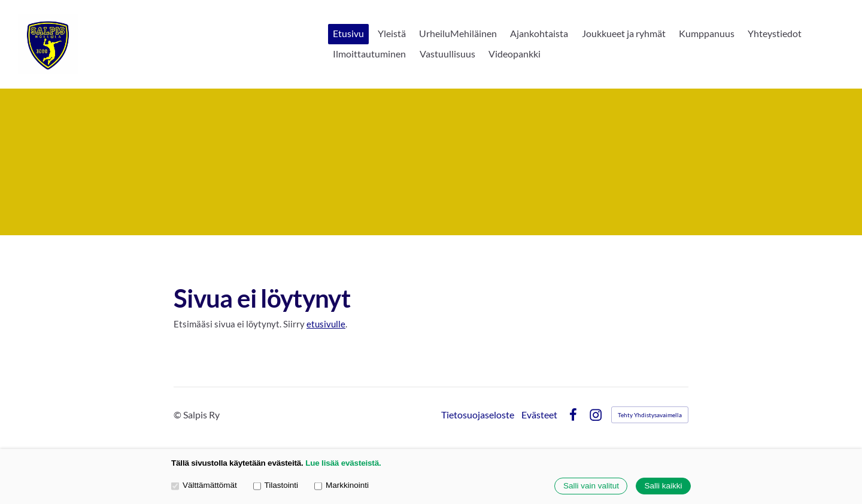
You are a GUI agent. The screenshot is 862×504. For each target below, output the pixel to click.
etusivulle (326, 324)
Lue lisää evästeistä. (343, 463)
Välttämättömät (204, 486)
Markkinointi (342, 486)
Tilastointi (276, 486)
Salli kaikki (663, 486)
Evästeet (539, 415)
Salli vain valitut (591, 486)
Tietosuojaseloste (478, 415)
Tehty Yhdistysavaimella (650, 415)
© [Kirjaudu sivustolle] (178, 415)
